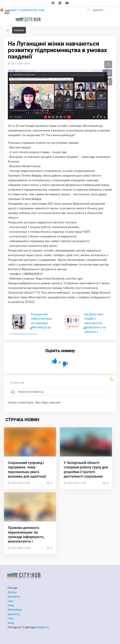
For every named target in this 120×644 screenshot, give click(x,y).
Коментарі (17, 383)
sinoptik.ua (42, 627)
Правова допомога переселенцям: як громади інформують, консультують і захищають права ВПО (27, 537)
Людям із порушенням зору (25, 10)
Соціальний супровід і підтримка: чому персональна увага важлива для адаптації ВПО (27, 472)
